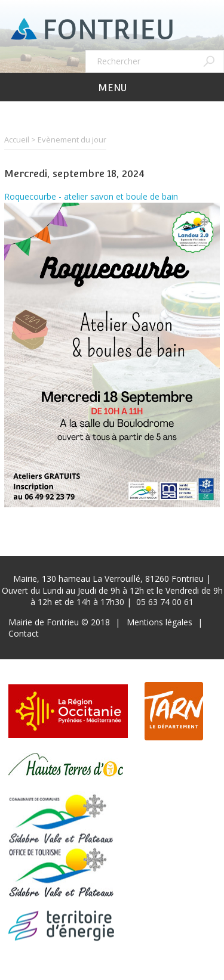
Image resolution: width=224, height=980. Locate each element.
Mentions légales (159, 622)
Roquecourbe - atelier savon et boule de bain (91, 196)
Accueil (17, 139)
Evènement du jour (72, 139)
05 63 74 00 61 (165, 602)
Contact (24, 633)
